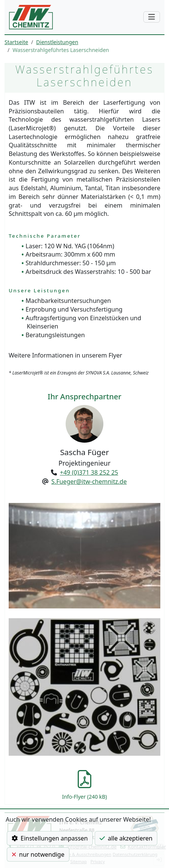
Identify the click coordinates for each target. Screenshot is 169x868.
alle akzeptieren (126, 838)
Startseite (16, 42)
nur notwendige (38, 854)
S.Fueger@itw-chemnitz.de (89, 481)
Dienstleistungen (57, 42)
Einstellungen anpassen (50, 838)
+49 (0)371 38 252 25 (89, 472)
